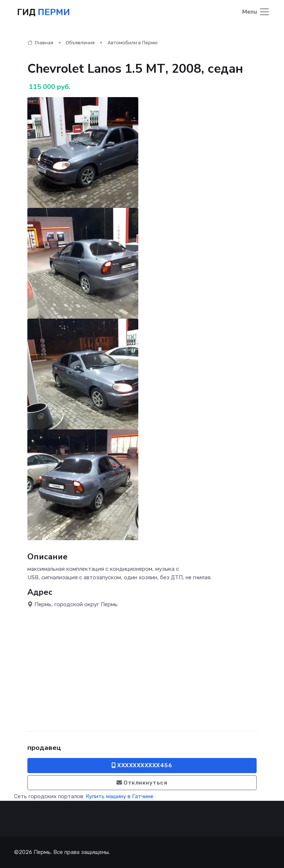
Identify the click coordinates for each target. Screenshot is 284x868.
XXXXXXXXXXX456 (142, 765)
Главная (40, 43)
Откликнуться (142, 783)
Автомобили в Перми (133, 43)
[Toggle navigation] (256, 12)
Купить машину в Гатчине (120, 796)
